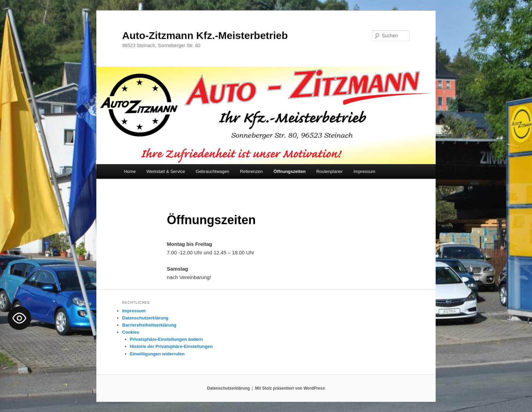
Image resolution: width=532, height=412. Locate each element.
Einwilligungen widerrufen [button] (157, 354)
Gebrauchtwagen (213, 171)
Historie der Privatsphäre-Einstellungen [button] (171, 346)
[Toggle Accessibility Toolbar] (19, 318)
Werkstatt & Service (166, 171)
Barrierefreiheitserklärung (149, 325)
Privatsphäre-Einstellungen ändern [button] (166, 339)
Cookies (131, 332)
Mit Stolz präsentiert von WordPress (290, 388)
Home (130, 171)
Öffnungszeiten (290, 171)
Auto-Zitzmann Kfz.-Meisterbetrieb (205, 35)
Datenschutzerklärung (145, 318)
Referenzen (251, 171)
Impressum (364, 171)
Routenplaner (329, 171)
